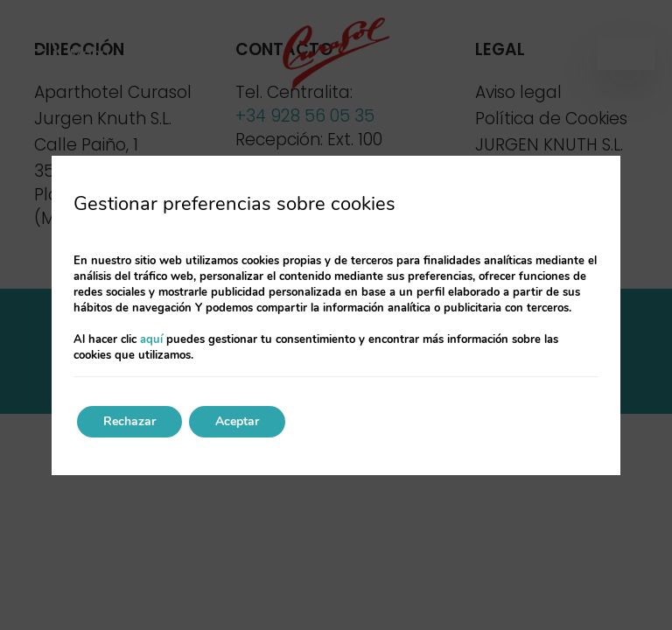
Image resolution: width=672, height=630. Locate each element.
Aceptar (237, 421)
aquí (151, 339)
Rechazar (129, 421)
